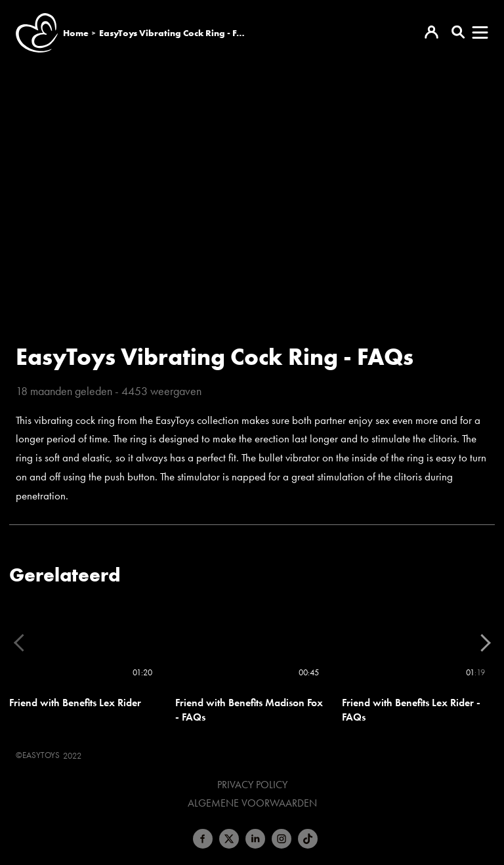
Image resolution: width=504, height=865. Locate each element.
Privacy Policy (252, 785)
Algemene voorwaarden (252, 803)
